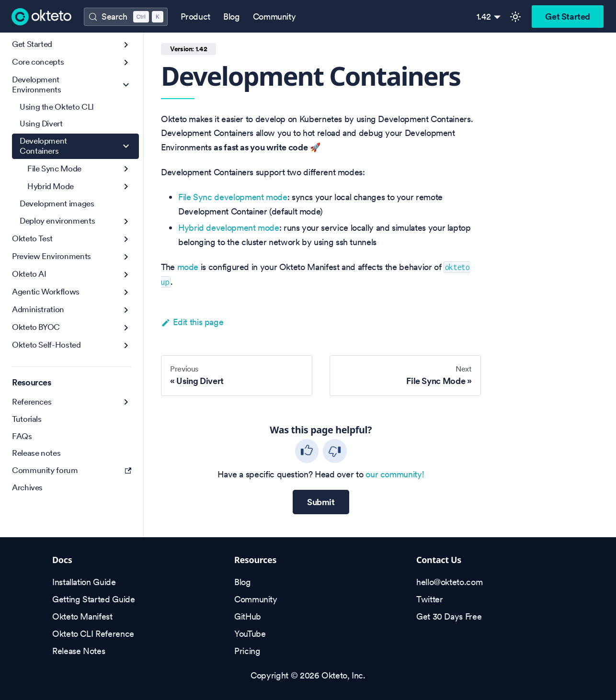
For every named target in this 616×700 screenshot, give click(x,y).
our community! (395, 474)
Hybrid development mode (229, 228)
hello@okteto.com (449, 582)
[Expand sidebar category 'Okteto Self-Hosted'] (126, 345)
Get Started (568, 17)
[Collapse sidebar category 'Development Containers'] (126, 146)
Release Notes (79, 651)
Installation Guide (84, 582)
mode (188, 267)
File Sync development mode (233, 197)
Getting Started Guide (93, 599)
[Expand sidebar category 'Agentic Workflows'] (126, 292)
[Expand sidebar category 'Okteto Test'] (126, 239)
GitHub (248, 616)
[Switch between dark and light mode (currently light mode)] (515, 17)
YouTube (250, 634)
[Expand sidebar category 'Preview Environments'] (126, 257)
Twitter (429, 599)
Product (195, 17)
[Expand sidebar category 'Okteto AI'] (126, 275)
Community (274, 17)
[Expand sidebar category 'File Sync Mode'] (126, 169)
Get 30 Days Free (449, 616)
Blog (232, 17)
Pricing (247, 651)
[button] (72, 62)
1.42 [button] (484, 17)
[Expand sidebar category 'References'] (126, 402)
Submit (321, 502)
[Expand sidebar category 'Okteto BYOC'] (126, 328)
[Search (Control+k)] (125, 17)
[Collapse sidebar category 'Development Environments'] (126, 85)
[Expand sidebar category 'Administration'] (126, 310)
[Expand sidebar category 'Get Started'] (126, 45)
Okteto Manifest (82, 616)
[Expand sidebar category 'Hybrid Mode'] (126, 186)
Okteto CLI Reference (93, 634)
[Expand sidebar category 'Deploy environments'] (126, 221)
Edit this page (192, 322)
